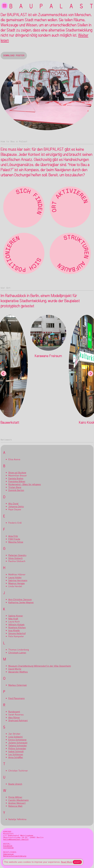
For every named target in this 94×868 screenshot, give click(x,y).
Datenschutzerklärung (15, 856)
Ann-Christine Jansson (20, 599)
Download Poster (14, 56)
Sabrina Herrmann (18, 580)
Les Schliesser (16, 754)
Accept (77, 862)
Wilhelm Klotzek (16, 625)
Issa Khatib (14, 630)
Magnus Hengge (17, 583)
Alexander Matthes (18, 672)
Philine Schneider (17, 748)
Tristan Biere (15, 487)
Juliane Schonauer (18, 743)
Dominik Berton (16, 490)
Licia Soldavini (15, 737)
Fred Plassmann (17, 698)
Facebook (8, 846)
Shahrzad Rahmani (18, 720)
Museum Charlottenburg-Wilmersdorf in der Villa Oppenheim (40, 666)
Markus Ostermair (18, 685)
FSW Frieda (14, 539)
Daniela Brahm (16, 478)
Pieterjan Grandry (17, 555)
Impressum (8, 854)
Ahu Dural (13, 504)
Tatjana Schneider (18, 746)
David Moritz (15, 669)
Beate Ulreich (15, 784)
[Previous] (3, 373)
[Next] (91, 373)
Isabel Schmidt (16, 751)
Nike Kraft (13, 619)
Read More (67, 862)
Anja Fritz (13, 536)
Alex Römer (14, 717)
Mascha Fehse (16, 542)
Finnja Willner (15, 797)
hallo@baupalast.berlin (16, 839)
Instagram (8, 848)
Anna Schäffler (16, 757)
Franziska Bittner (17, 481)
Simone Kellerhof (17, 633)
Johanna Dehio (16, 506)
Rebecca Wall (15, 806)
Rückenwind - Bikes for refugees (25, 484)
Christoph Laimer (17, 653)
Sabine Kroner (16, 616)
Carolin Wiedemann (19, 800)
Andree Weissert (17, 803)
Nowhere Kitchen (17, 627)
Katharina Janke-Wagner (21, 602)
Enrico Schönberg (17, 740)
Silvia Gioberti (15, 558)
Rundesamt (14, 712)
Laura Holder (15, 577)
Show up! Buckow (17, 473)
